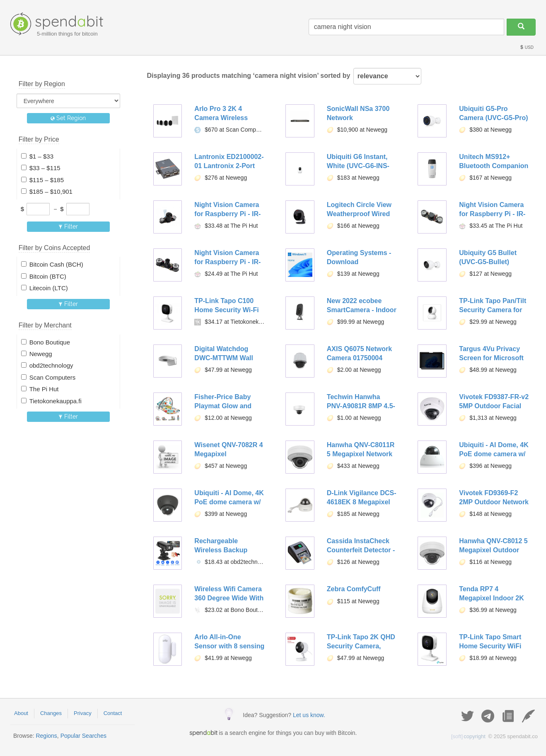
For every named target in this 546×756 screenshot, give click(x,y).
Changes (51, 713)
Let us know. (309, 715)
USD (527, 47)
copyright (468, 736)
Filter (68, 226)
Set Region (68, 118)
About (21, 713)
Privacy (83, 713)
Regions (46, 736)
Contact (113, 713)
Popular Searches (83, 736)
